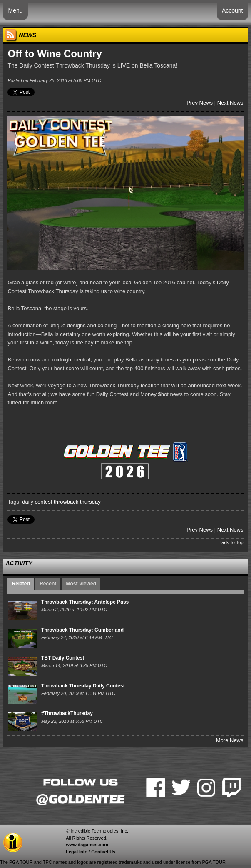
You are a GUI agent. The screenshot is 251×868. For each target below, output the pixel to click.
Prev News (200, 103)
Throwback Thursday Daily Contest (83, 686)
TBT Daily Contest (63, 658)
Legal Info (77, 852)
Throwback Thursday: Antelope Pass (85, 602)
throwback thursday (77, 502)
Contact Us (103, 852)
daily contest (37, 502)
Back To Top (231, 542)
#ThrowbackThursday (67, 713)
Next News (230, 103)
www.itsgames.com (87, 845)
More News (230, 740)
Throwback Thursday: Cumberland (82, 630)
